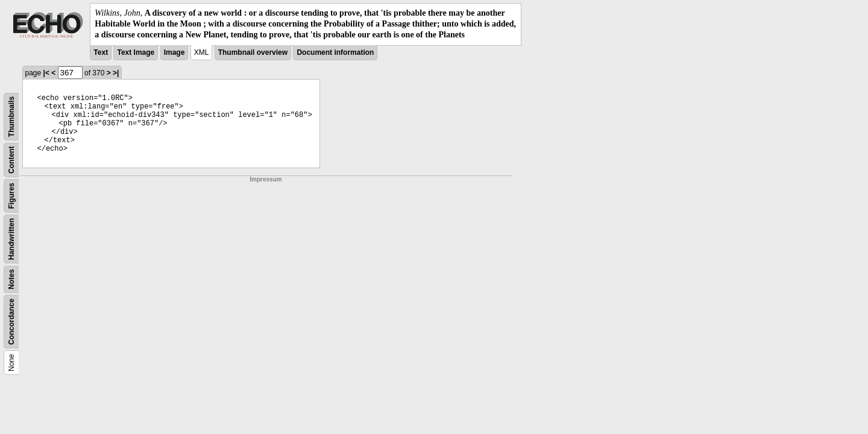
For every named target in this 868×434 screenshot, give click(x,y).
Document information (335, 52)
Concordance (11, 322)
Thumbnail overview (253, 52)
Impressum (266, 179)
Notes (11, 279)
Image (175, 52)
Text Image (136, 52)
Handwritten (11, 238)
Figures (11, 196)
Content (11, 159)
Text (101, 52)
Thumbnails (11, 116)
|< (46, 73)
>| (116, 73)
